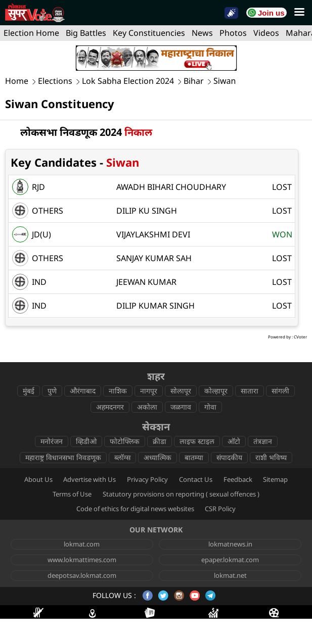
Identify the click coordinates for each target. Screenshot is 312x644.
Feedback (238, 479)
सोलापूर (181, 391)
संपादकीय (229, 457)
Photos (233, 33)
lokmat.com (82, 544)
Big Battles (86, 33)
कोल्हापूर (216, 391)
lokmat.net (230, 575)
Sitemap (275, 479)
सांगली (280, 391)
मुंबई (29, 391)
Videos (266, 33)
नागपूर (149, 391)
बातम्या (194, 457)
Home (17, 81)
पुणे (52, 391)
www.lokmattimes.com (82, 560)
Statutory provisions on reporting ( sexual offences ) (181, 494)
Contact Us (196, 479)
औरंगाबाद (83, 391)
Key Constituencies (149, 33)
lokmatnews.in (230, 544)
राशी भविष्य (271, 457)
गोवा (210, 407)
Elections (55, 81)
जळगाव (181, 407)
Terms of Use (72, 494)
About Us (38, 479)
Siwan (225, 81)
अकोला (147, 407)
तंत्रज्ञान (263, 441)
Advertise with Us (90, 479)
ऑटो (234, 441)
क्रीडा (160, 441)
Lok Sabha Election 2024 (128, 81)
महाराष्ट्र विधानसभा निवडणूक (63, 457)
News (202, 33)
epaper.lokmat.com (230, 560)
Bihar (194, 81)
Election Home (31, 33)
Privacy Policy (147, 479)
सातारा (250, 391)
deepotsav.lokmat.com (82, 575)
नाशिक (118, 391)
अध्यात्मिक (158, 457)
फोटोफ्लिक (125, 441)
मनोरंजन (52, 441)
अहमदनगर (110, 407)
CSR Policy (220, 509)
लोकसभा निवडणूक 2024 (86, 132)
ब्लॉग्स (122, 457)
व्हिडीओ (86, 441)
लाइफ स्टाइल (197, 441)
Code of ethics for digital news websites (135, 509)
